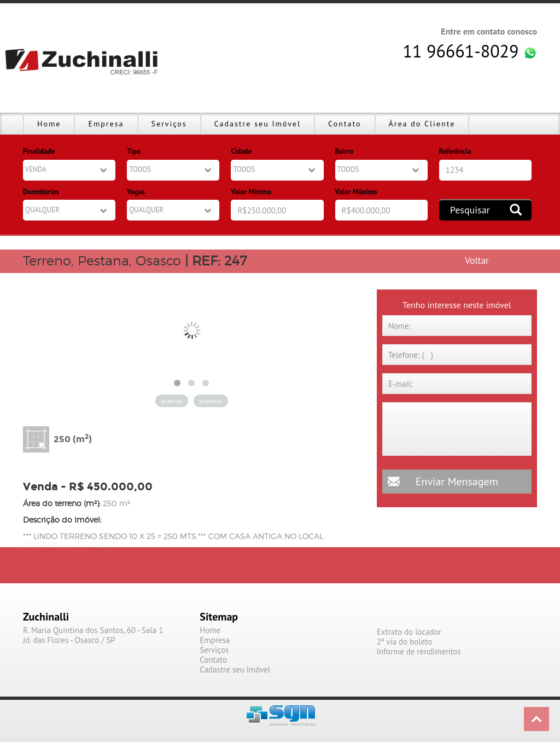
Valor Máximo (356, 192)
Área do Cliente (422, 124)
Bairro (345, 151)
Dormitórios (41, 192)
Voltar (477, 260)
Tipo (134, 151)
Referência (455, 151)
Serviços (169, 124)
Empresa (106, 124)
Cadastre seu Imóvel (258, 124)
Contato (345, 124)
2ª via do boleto (405, 642)
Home (49, 124)
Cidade (241, 151)
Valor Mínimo (251, 192)
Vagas (136, 192)
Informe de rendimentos (419, 652)
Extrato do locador (409, 632)
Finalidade (39, 151)
